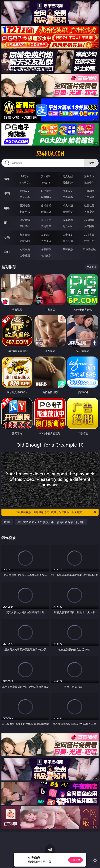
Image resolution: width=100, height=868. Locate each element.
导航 (7, 252)
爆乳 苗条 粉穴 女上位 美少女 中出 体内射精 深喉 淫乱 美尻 (51, 522)
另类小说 (46, 241)
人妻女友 (68, 235)
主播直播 (68, 197)
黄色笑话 (68, 241)
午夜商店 (46, 249)
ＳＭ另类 (89, 197)
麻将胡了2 (25, 182)
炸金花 (46, 182)
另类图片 (89, 226)
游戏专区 (89, 176)
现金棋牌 (68, 182)
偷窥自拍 (25, 220)
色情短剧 (46, 255)
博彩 (7, 179)
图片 (7, 223)
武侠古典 (89, 235)
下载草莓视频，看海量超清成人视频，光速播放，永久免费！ (56, 512)
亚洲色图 (46, 220)
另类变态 (89, 212)
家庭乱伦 (46, 235)
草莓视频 (68, 249)
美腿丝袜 (25, 226)
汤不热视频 (89, 249)
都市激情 (25, 235)
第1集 (7, 522)
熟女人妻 (25, 197)
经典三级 (46, 212)
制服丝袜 (25, 212)
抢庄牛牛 (89, 182)
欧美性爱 (89, 205)
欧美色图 (68, 220)
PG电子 (25, 176)
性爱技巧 (89, 241)
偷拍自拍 (46, 205)
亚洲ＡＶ (25, 191)
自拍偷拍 (46, 191)
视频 (7, 193)
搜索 (91, 163)
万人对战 (68, 176)
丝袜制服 (46, 197)
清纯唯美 (46, 226)
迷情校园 (25, 241)
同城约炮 (25, 249)
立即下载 (75, 860)
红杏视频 (25, 255)
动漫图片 (89, 220)
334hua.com (50, 154)
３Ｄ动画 (89, 191)
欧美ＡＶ (68, 191)
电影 (7, 208)
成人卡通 (68, 205)
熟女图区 (68, 226)
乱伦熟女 (68, 212)
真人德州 (46, 176)
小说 (7, 237)
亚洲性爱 (25, 205)
